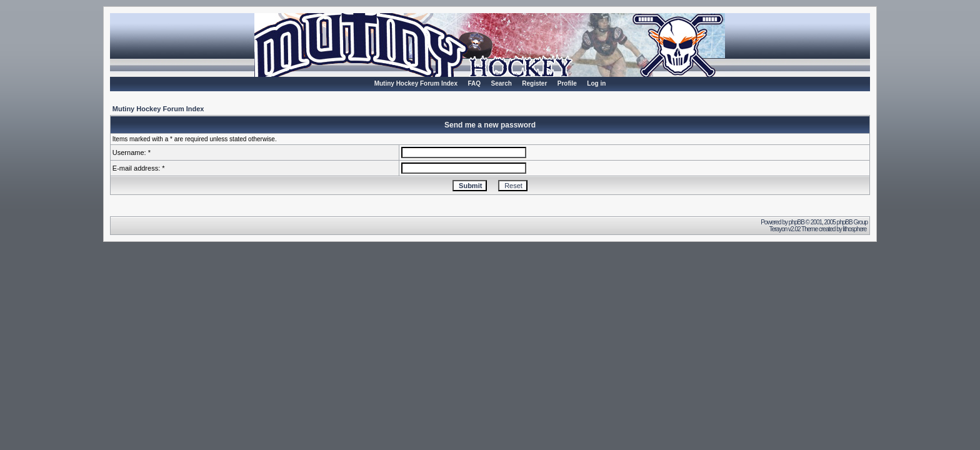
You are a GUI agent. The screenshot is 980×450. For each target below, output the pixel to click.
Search (501, 83)
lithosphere (855, 229)
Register (534, 83)
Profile (567, 83)
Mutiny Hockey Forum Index (416, 83)
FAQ (474, 83)
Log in (596, 83)
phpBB (797, 222)
